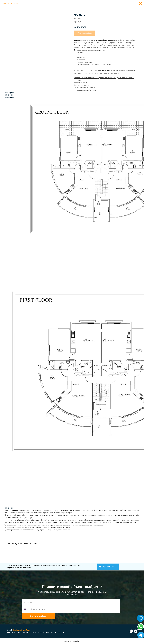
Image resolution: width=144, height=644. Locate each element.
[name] (71, 603)
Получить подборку (38, 616)
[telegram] (136, 631)
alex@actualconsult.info (21, 630)
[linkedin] (131, 631)
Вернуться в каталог (12, 3)
